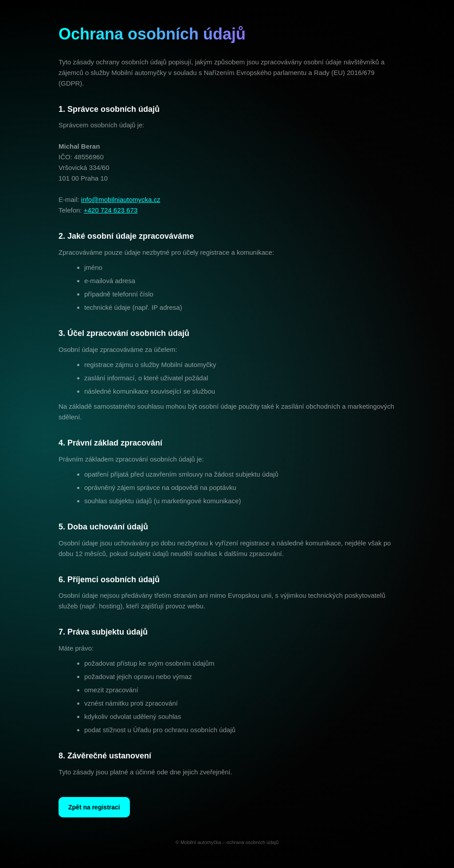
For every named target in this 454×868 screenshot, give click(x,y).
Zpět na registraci (94, 807)
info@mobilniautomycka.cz (121, 200)
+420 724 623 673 (111, 211)
